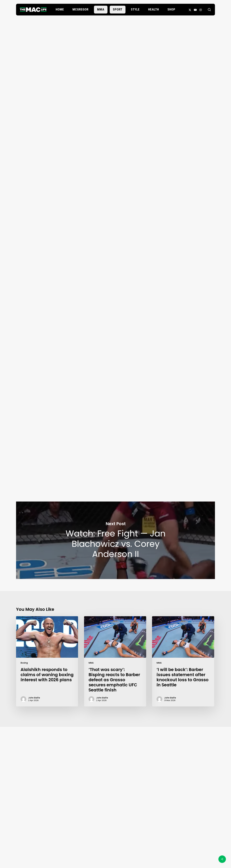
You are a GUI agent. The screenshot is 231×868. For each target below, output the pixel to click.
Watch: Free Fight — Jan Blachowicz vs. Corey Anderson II (115, 540)
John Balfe (116, 96)
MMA (91, 663)
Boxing (24, 663)
